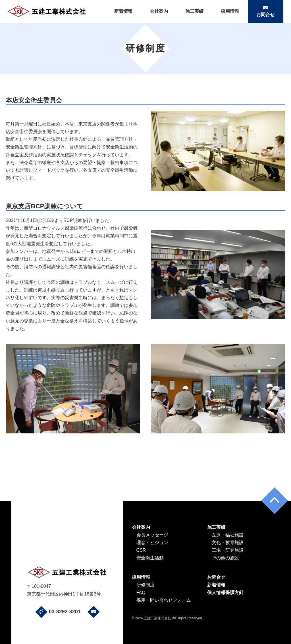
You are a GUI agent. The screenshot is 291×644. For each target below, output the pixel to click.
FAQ (141, 592)
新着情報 (123, 11)
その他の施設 (225, 558)
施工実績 (194, 11)
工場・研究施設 (228, 550)
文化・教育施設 (228, 543)
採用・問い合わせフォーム (164, 600)
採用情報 (230, 11)
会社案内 (159, 11)
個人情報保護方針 (225, 592)
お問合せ (265, 11)
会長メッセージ (152, 535)
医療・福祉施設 (228, 535)
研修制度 (145, 585)
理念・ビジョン (152, 543)
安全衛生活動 (150, 558)
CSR (141, 550)
